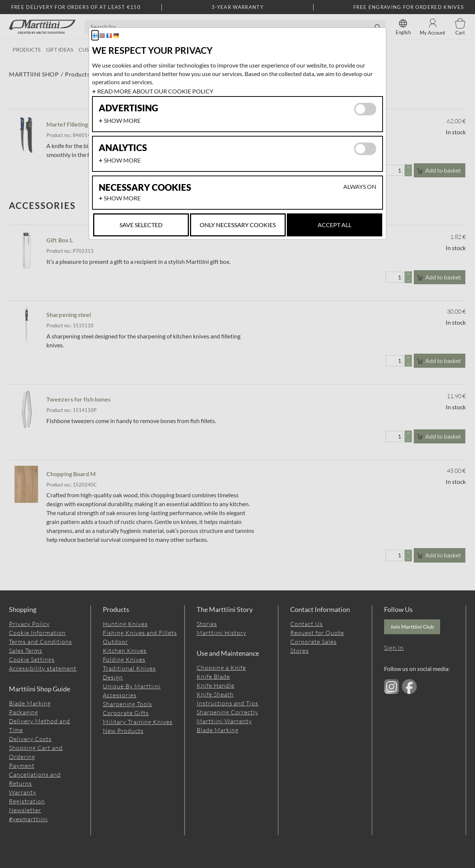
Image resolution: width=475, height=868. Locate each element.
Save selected (141, 225)
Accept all (335, 225)
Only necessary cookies (238, 225)
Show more (122, 120)
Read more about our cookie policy (155, 91)
